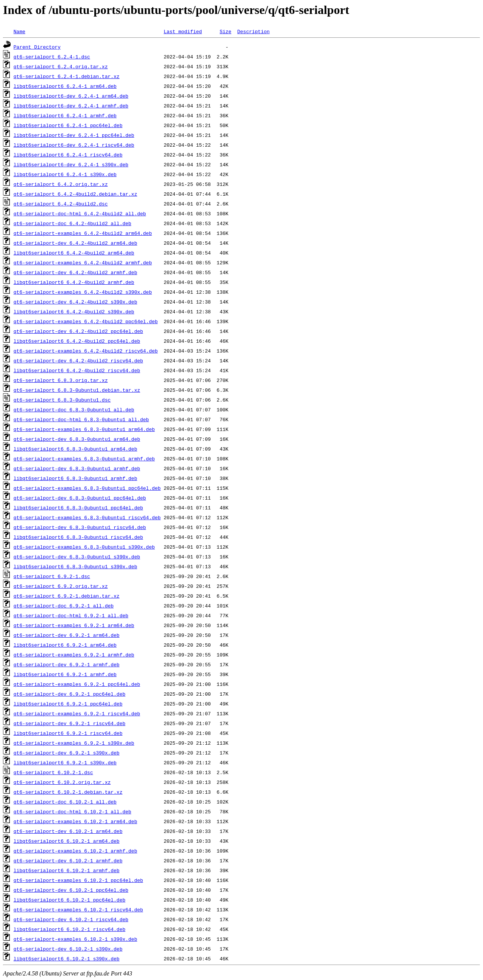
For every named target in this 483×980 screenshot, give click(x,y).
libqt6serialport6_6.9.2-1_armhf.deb (65, 674)
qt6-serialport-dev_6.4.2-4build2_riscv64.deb (78, 360)
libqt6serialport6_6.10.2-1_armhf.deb (67, 870)
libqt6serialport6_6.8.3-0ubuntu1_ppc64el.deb (78, 508)
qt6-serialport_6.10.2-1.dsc (53, 772)
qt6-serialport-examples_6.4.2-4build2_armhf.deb (83, 262)
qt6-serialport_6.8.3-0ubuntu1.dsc (62, 400)
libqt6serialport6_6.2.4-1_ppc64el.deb (68, 125)
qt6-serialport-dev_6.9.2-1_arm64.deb (67, 635)
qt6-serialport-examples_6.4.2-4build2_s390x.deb (83, 292)
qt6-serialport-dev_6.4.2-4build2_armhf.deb (75, 272)
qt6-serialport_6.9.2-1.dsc (52, 576)
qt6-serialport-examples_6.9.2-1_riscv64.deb (77, 713)
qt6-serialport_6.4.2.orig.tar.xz (61, 184)
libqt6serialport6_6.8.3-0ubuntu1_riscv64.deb (78, 537)
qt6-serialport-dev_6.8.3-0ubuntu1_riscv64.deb (80, 527)
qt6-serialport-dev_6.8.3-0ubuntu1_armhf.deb (77, 468)
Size (225, 31)
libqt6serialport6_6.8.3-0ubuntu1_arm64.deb (75, 449)
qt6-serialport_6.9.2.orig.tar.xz (61, 586)
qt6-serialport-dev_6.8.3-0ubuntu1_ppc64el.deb (80, 498)
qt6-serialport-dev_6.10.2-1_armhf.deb (68, 860)
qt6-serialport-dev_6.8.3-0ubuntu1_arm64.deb (77, 439)
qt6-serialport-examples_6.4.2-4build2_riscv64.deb (86, 351)
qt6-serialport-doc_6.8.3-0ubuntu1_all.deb (74, 409)
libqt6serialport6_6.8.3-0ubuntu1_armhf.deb (75, 478)
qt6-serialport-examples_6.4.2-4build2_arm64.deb (83, 233)
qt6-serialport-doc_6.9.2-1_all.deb (64, 606)
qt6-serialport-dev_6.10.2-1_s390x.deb (68, 949)
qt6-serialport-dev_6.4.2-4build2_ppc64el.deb (78, 331)
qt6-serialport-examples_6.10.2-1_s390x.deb (75, 939)
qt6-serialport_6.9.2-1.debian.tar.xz (67, 596)
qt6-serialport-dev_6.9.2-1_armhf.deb (67, 664)
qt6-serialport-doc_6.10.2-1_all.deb (65, 802)
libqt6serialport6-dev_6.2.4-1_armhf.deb (71, 106)
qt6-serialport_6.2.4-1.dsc (52, 57)
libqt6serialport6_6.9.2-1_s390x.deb (65, 762)
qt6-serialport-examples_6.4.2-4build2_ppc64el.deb (86, 321)
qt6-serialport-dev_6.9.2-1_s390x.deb (67, 753)
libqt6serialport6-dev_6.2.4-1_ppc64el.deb (74, 135)
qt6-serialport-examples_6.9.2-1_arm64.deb (74, 625)
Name (19, 31)
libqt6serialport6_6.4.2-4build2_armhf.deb (74, 282)
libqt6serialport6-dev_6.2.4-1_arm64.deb (71, 96)
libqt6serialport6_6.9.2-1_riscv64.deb (68, 733)
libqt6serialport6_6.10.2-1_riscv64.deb (69, 929)
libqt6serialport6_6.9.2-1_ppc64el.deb (68, 704)
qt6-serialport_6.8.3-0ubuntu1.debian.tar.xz (77, 390)
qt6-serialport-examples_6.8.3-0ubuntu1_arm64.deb (84, 429)
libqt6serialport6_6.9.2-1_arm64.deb (65, 645)
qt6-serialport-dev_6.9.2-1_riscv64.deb (69, 723)
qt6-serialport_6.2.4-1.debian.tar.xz (67, 76)
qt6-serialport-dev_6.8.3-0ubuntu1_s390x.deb (77, 557)
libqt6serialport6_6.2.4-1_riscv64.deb (68, 155)
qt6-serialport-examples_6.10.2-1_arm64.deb (75, 821)
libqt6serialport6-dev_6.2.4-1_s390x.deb (71, 164)
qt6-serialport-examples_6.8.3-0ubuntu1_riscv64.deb (87, 517)
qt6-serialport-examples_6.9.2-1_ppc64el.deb (77, 684)
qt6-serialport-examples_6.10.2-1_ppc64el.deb (78, 880)
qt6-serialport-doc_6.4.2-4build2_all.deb (72, 223)
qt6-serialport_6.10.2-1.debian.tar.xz (68, 792)
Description (254, 31)
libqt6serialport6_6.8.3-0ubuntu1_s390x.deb (75, 566)
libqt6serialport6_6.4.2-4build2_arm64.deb (74, 253)
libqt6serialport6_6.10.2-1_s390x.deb (67, 959)
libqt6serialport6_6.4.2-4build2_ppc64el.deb (77, 341)
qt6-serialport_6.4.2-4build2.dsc (61, 204)
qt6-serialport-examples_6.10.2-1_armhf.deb (75, 851)
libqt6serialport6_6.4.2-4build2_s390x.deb (74, 311)
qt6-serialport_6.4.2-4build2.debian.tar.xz (75, 194)
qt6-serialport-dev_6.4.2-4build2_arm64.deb (75, 243)
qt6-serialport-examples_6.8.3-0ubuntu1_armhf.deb (84, 459)
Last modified (183, 31)
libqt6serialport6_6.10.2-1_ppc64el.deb (69, 900)
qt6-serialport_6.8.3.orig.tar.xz (61, 380)
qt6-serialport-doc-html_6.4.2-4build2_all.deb (80, 213)
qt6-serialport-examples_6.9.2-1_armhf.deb (74, 655)
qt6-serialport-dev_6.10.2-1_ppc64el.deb (71, 890)
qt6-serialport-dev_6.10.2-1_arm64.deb (68, 831)
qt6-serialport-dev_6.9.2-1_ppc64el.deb (69, 694)
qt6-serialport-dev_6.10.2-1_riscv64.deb (71, 919)
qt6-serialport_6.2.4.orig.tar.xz (61, 66)
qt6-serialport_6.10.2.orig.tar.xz (62, 782)
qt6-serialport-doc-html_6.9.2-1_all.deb (71, 615)
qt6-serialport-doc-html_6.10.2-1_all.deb (72, 811)
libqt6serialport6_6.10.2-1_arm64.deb (67, 841)
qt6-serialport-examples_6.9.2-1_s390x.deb (74, 743)
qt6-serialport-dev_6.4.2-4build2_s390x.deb (75, 302)
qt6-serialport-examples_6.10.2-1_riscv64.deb (78, 909)
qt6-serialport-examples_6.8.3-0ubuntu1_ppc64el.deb (87, 488)
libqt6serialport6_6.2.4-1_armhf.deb (65, 115)
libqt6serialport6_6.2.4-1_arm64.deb (65, 86)
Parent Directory (37, 47)
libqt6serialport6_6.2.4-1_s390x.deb (65, 174)
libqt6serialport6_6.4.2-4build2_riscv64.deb (77, 370)
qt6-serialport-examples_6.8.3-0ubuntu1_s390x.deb (84, 547)
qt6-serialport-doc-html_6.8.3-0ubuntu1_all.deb (81, 419)
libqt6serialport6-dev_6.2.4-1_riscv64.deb (74, 145)
